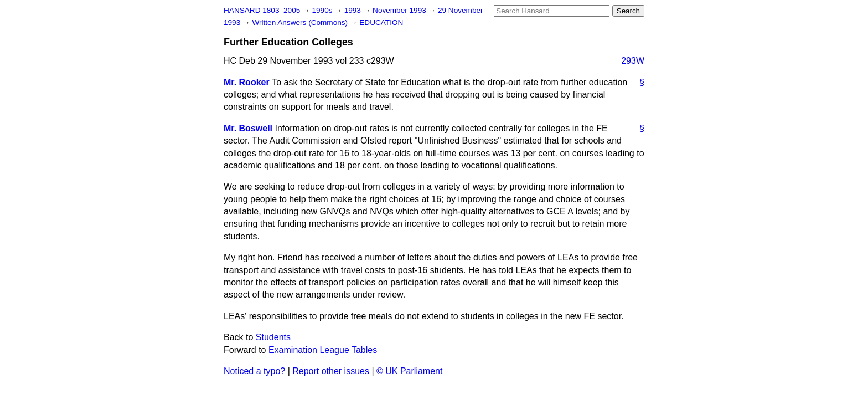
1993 (354, 10)
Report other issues (331, 371)
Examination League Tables (323, 350)
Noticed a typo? (254, 371)
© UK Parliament (409, 371)
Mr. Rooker (247, 82)
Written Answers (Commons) (301, 22)
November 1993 (401, 10)
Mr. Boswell (248, 128)
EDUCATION (381, 22)
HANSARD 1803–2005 (262, 10)
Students (273, 337)
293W (633, 61)
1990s (323, 10)
